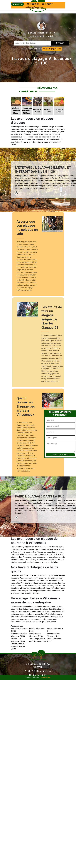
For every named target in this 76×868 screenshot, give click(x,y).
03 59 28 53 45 (33, 4)
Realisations (17, 4)
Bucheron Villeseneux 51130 (55, 630)
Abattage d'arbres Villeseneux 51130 (54, 635)
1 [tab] (16, 193)
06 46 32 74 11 (48, 4)
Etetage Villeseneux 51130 (54, 640)
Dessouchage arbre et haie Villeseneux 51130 (38, 640)
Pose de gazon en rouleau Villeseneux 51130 (18, 646)
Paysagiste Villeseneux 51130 (20, 630)
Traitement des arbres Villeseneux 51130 (19, 635)
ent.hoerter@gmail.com (34, 7)
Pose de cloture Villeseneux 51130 (36, 635)
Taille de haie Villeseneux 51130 (18, 640)
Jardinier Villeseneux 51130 (37, 630)
